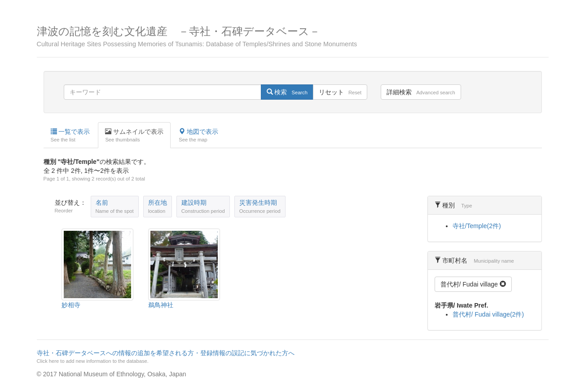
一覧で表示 (70, 136)
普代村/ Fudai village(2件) (488, 314)
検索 (287, 92)
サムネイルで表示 (134, 136)
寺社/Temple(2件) (477, 226)
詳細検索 (421, 92)
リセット (340, 92)
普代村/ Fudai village (473, 284)
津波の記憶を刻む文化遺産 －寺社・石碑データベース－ (293, 37)
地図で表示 (198, 136)
